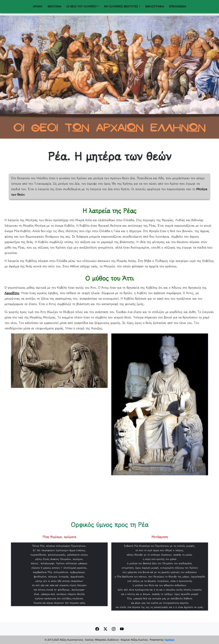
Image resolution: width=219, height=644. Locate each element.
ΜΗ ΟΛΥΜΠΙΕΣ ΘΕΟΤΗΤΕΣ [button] (121, 6)
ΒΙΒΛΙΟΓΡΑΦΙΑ (155, 6)
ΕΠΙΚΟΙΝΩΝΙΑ (178, 6)
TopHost (169, 640)
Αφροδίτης (12, 293)
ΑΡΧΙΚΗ (38, 6)
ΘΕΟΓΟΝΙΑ (54, 6)
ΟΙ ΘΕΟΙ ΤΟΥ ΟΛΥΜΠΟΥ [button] (82, 6)
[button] (105, 629)
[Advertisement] (96, 497)
